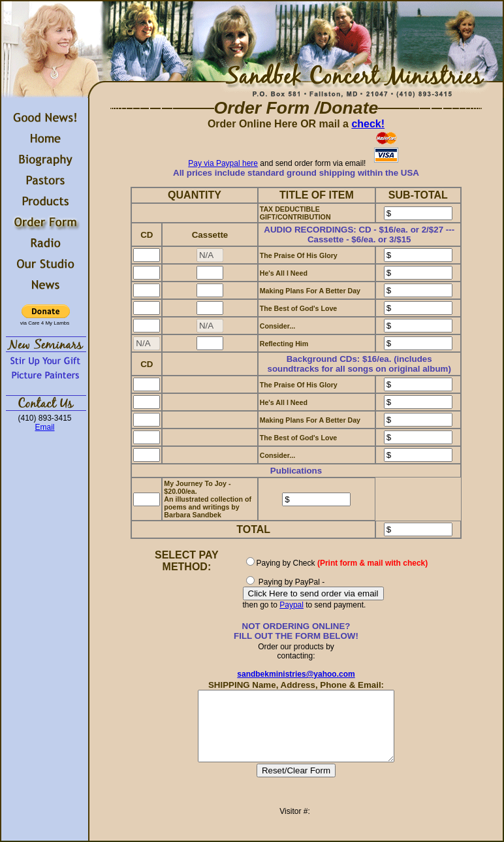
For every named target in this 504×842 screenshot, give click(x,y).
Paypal (291, 605)
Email (44, 427)
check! (368, 124)
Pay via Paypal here (223, 163)
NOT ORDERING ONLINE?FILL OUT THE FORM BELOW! (296, 631)
